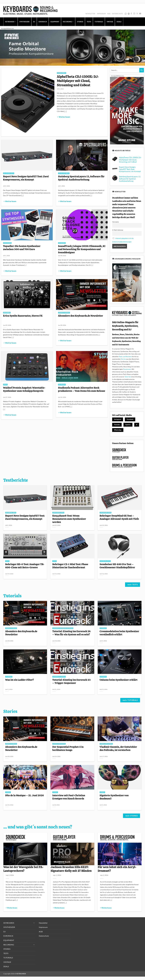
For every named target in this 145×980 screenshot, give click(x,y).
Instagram (118, 419)
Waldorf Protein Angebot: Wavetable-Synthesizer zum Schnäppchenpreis (24, 389)
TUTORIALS (99, 22)
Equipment (127, 369)
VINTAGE (110, 22)
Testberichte (16, 480)
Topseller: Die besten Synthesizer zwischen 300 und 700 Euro (22, 248)
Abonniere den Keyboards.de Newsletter (80, 316)
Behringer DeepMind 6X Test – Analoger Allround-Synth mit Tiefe (119, 517)
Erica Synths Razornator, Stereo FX (23, 316)
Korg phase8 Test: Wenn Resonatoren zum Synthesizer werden (69, 519)
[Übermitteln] (142, 70)
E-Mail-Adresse (118, 230)
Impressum (101, 14)
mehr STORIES (132, 816)
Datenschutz (117, 14)
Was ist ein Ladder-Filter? (20, 680)
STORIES (80, 22)
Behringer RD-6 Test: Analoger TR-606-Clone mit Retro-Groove (25, 566)
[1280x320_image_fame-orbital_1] (72, 47)
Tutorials (128, 377)
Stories (123, 359)
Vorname (115, 222)
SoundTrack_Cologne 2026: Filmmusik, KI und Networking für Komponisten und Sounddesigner (82, 249)
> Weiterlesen (64, 117)
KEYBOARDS (11, 22)
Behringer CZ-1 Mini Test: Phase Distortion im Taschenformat (70, 566)
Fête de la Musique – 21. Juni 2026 (25, 795)
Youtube (117, 425)
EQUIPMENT (55, 22)
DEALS (119, 22)
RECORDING (68, 22)
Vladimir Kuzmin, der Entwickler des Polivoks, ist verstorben (118, 748)
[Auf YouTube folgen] (140, 14)
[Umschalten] (34, 923)
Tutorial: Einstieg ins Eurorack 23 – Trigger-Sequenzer (71, 681)
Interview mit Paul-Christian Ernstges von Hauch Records (69, 797)
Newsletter (90, 14)
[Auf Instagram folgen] (134, 14)
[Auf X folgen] (137, 14)
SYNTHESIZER (25, 22)
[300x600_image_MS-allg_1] (127, 110)
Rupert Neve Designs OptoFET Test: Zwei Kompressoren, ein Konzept (26, 178)
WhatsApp (126, 14)
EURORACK (43, 22)
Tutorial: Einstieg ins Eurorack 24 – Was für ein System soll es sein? (71, 633)
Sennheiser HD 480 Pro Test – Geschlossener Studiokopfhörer (118, 566)
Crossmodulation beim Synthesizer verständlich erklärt (119, 633)
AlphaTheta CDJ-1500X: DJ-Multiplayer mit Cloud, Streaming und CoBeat (78, 81)
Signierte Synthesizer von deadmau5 (114, 797)
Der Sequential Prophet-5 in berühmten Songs (68, 748)
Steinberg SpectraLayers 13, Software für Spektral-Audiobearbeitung (81, 178)
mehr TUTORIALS (130, 700)
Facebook (130, 419)
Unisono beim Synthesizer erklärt (118, 680)
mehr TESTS (133, 585)
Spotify (129, 14)
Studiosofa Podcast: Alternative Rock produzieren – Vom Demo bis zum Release (82, 389)
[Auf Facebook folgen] (131, 14)
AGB (109, 14)
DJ (34, 22)
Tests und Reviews (125, 356)
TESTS (89, 22)
